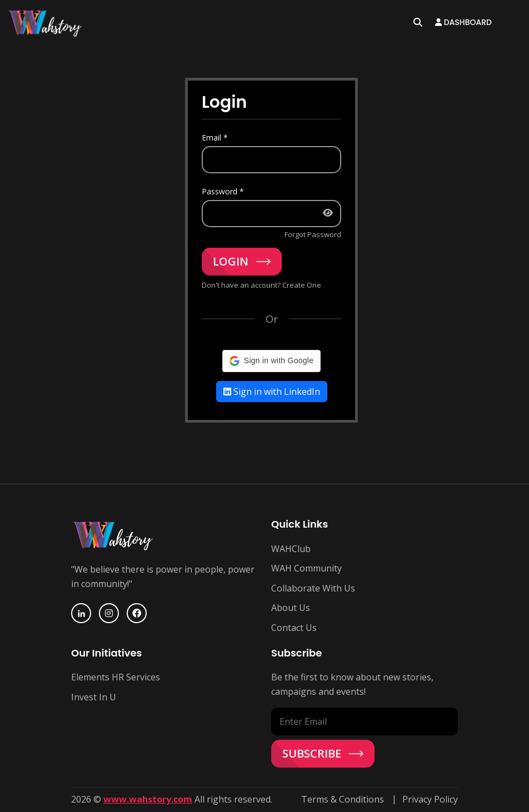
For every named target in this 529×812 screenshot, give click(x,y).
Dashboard (463, 22)
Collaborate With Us (313, 588)
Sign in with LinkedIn (272, 392)
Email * (215, 137)
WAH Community (306, 568)
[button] (271, 361)
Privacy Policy (430, 799)
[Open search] (418, 22)
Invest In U (94, 697)
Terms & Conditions (343, 799)
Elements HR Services (116, 677)
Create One (302, 285)
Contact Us (294, 628)
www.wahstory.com (148, 799)
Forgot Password (313, 234)
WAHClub (291, 549)
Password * (223, 191)
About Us (291, 608)
